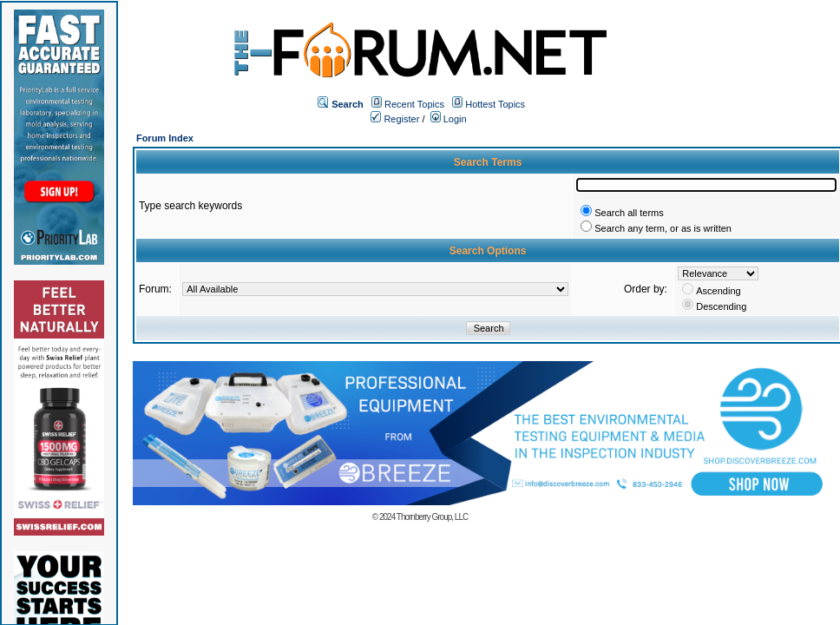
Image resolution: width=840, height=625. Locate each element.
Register (395, 119)
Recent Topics (414, 104)
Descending (721, 306)
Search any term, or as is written (663, 228)
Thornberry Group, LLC (432, 517)
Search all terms (629, 213)
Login (449, 119)
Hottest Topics (495, 104)
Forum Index (165, 138)
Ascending (718, 291)
